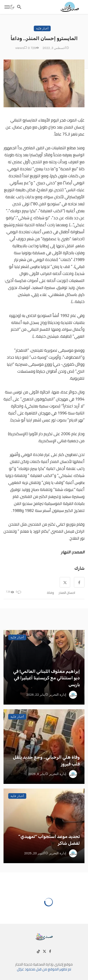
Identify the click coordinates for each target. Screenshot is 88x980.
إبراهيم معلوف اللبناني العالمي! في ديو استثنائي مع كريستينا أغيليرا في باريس (46, 678)
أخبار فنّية (42, 28)
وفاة (50, 593)
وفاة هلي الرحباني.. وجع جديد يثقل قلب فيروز (46, 761)
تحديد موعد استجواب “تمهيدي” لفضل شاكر (49, 840)
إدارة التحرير (58, 695)
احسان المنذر (67, 593)
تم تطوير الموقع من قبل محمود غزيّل (44, 969)
